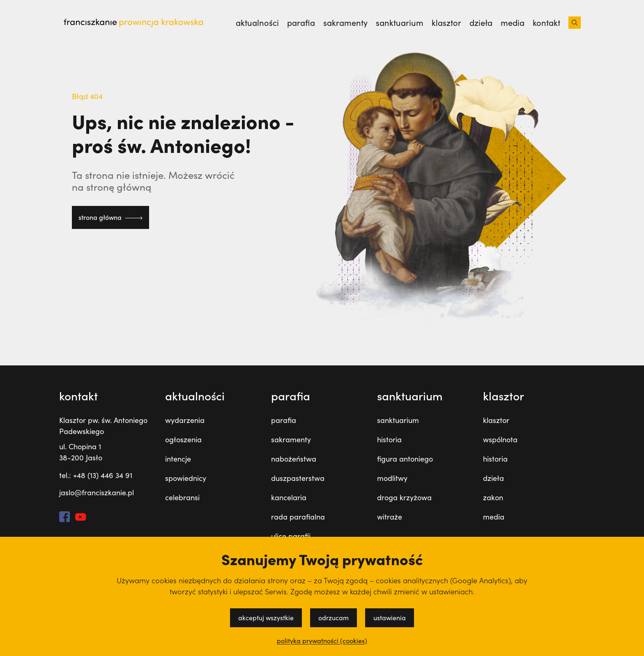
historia (389, 439)
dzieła (481, 23)
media (513, 23)
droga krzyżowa (404, 497)
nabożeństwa (294, 459)
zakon (493, 497)
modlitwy (392, 478)
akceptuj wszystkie (266, 618)
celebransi (182, 497)
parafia (301, 23)
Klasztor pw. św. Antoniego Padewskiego (103, 426)
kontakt (546, 23)
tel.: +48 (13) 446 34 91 (96, 475)
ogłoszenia (183, 439)
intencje (178, 459)
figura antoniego (405, 459)
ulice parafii (291, 536)
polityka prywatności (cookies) (322, 641)
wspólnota (500, 439)
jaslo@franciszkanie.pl (97, 492)
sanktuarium (400, 23)
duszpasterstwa (298, 478)
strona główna (110, 217)
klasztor (446, 23)
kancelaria (289, 497)
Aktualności (257, 23)
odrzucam (333, 618)
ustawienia (390, 618)
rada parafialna (298, 517)
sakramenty (345, 23)
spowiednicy (186, 478)
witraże (390, 517)
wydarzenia (185, 420)
